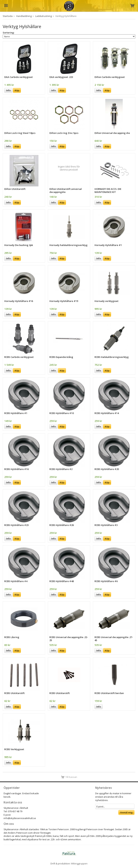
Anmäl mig (126, 812)
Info (8, 90)
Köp (17, 90)
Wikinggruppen (79, 864)
